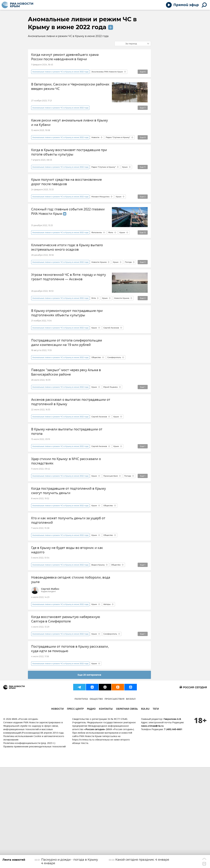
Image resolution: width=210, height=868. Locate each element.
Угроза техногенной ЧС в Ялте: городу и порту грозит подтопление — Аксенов (68, 309)
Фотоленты (97, 258)
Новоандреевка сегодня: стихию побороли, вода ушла (71, 668)
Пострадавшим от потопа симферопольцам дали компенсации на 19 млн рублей (67, 380)
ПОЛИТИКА (81, 800)
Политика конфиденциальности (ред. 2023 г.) (29, 844)
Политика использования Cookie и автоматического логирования (34, 839)
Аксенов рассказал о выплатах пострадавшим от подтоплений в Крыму (71, 452)
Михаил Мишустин (100, 222)
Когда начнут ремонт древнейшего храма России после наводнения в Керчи (65, 57)
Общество (96, 401)
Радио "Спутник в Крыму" (118, 150)
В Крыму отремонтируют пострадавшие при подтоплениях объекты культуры (67, 344)
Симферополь (114, 401)
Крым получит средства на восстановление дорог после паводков (66, 201)
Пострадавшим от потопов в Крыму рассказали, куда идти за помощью (70, 743)
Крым (125, 186)
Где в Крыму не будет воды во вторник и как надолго (67, 632)
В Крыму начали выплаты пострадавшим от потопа (67, 488)
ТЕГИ (156, 810)
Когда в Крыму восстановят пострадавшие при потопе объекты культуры (69, 165)
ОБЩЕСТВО (96, 800)
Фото (111, 258)
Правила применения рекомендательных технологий (34, 848)
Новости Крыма (99, 294)
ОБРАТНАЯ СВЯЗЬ (127, 810)
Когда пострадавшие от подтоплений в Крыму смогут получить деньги (68, 560)
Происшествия (111, 545)
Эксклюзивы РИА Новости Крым (107, 78)
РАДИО (91, 810)
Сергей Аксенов (111, 366)
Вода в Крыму (98, 653)
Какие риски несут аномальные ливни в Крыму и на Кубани (69, 129)
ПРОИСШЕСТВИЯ (114, 800)
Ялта (94, 330)
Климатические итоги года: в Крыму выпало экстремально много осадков (67, 273)
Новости (95, 150)
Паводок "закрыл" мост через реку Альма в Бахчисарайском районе (66, 416)
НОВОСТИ (57, 810)
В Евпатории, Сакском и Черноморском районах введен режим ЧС (70, 93)
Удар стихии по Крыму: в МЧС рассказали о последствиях (66, 524)
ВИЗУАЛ (131, 800)
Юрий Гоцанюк (111, 437)
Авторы (107, 692)
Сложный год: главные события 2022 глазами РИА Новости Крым (68, 237)
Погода (128, 294)
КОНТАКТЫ (106, 810)
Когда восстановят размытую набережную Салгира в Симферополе (66, 707)
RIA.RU (145, 810)
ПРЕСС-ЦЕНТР (75, 810)
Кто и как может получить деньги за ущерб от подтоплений (68, 596)
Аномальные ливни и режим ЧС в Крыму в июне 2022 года (60, 78)
